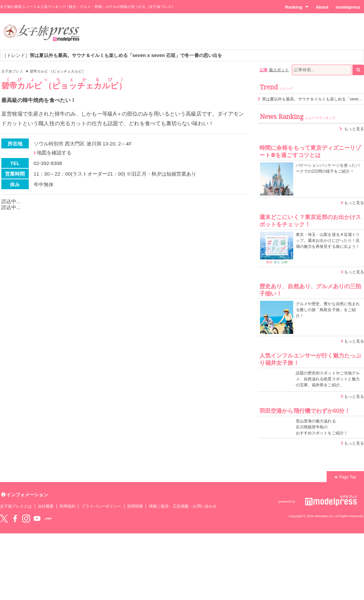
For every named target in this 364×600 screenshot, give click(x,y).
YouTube (37, 518)
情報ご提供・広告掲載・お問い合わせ (183, 506)
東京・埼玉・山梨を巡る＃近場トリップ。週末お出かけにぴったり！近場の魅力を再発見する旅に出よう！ (328, 241)
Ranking (297, 7)
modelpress (348, 7)
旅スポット (279, 70)
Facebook (15, 518)
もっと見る (354, 129)
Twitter (4, 518)
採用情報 (135, 506)
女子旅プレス (12, 71)
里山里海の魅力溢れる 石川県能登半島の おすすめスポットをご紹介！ (322, 427)
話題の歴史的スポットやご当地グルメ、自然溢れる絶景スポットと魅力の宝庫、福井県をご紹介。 (328, 379)
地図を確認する (54, 153)
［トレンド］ (112, 55)
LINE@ (48, 518)
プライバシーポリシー (101, 506)
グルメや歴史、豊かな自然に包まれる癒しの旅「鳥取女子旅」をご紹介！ (328, 310)
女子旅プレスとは (16, 506)
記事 (264, 70)
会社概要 (46, 506)
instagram (26, 518)
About (322, 7)
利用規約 (68, 506)
